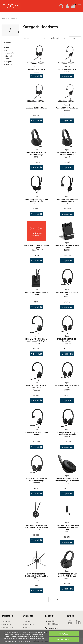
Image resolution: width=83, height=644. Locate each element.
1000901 (67, 390)
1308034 (37, 72)
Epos (37, 150)
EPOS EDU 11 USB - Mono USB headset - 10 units (67, 200)
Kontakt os (6, 621)
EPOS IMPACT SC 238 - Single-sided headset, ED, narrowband (37, 526)
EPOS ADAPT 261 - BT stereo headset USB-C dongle (67, 433)
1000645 (37, 580)
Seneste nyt (7, 624)
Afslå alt (64, 634)
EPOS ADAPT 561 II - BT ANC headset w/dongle (37, 154)
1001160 (67, 157)
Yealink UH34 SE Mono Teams (67, 108)
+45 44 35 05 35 (53, 628)
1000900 (37, 437)
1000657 (37, 530)
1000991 (67, 250)
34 (58, 599)
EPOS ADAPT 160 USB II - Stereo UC (67, 293)
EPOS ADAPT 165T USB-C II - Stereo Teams (67, 340)
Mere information (10, 641)
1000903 (37, 390)
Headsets (8, 43)
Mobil (7, 47)
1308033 (37, 110)
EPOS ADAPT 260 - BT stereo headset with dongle (37, 480)
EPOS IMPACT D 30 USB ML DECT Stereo (67, 247)
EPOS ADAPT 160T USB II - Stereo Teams (67, 387)
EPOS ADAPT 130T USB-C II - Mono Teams (37, 387)
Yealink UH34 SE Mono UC (67, 69)
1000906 (67, 343)
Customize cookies (23, 641)
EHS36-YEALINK (37, 250)
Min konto (28, 621)
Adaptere (9, 62)
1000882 (37, 483)
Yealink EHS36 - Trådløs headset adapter (37, 247)
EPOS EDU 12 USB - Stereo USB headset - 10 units (37, 200)
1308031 (67, 110)
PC (6, 50)
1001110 (67, 204)
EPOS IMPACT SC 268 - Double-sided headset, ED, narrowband (67, 480)
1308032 (67, 72)
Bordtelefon (10, 53)
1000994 (37, 297)
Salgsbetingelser (8, 627)
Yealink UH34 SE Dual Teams (37, 108)
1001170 (37, 157)
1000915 (67, 297)
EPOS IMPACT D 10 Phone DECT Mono (37, 293)
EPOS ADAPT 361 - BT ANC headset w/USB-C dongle (67, 575)
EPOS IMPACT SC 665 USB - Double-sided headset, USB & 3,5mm (37, 576)
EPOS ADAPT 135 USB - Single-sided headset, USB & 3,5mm (37, 340)
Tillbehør (9, 65)
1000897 (67, 437)
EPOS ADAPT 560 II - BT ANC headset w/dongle (67, 154)
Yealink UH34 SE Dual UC (37, 69)
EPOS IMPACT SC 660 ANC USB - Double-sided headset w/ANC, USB (67, 527)
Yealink (37, 66)
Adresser (28, 627)
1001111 (37, 204)
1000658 (67, 483)
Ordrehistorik (29, 624)
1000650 (67, 532)
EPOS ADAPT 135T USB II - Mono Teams (37, 433)
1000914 (37, 343)
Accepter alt (64, 640)
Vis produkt (37, 76)
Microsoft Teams (9, 57)
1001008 (67, 578)
